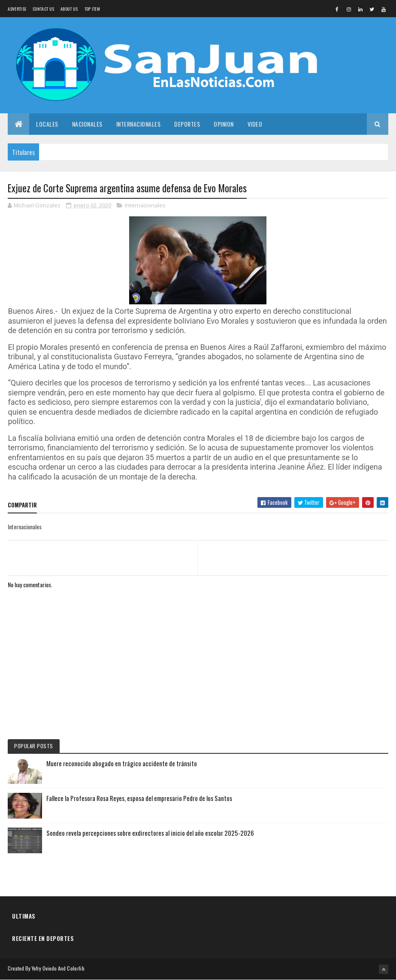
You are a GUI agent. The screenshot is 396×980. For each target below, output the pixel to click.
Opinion (224, 124)
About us (69, 9)
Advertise (17, 9)
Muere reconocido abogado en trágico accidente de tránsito (122, 763)
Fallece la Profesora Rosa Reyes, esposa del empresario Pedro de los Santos (139, 798)
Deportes (187, 124)
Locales (47, 124)
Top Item (92, 9)
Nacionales (87, 124)
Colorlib (76, 968)
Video (255, 124)
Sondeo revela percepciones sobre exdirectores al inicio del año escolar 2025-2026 (150, 833)
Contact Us (43, 9)
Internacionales (139, 124)
